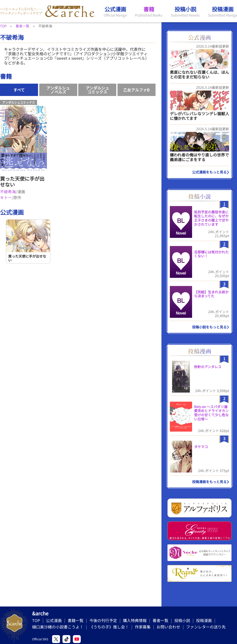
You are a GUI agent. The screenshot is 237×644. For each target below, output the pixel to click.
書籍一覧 (76, 620)
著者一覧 (160, 620)
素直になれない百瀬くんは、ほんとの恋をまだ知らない (199, 74)
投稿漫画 (204, 620)
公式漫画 (54, 620)
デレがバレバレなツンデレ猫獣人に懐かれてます (199, 116)
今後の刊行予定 (103, 620)
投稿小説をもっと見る (209, 327)
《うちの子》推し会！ (109, 627)
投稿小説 (182, 620)
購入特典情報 (135, 620)
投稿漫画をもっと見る (209, 482)
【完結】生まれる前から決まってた (211, 294)
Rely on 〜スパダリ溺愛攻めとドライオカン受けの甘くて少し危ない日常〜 (211, 413)
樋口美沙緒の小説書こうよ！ (58, 627)
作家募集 (143, 627)
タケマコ (201, 447)
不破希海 (8, 191)
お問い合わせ (168, 627)
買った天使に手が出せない (22, 181)
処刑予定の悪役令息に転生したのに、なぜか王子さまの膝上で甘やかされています (211, 218)
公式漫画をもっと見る (209, 172)
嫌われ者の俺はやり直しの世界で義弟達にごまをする (199, 157)
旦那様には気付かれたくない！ (211, 254)
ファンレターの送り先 (206, 627)
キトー (6, 197)
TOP (36, 620)
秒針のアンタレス (208, 367)
